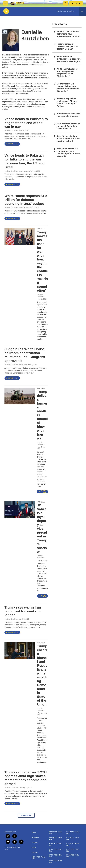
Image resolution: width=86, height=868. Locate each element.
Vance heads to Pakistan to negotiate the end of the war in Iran (26, 123)
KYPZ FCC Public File (73, 856)
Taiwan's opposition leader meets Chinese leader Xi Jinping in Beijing (67, 102)
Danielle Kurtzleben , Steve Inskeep (17, 171)
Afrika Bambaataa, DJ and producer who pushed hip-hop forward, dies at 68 (69, 152)
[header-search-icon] (66, 3)
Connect (35, 853)
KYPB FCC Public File (56, 844)
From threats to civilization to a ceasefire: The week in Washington (69, 59)
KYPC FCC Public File (56, 850)
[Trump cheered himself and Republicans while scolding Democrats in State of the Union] (20, 650)
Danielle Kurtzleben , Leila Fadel (16, 365)
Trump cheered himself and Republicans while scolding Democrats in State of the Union (42, 675)
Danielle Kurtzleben (11, 131)
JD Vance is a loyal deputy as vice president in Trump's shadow (42, 529)
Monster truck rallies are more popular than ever (69, 115)
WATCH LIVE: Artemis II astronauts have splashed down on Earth (69, 34)
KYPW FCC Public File (73, 844)
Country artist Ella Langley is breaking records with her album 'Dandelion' (68, 87)
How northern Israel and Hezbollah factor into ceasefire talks (68, 126)
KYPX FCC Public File (73, 850)
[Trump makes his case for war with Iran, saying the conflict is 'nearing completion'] (20, 236)
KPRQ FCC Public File (56, 839)
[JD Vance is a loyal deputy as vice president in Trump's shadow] (20, 510)
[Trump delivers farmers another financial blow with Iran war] (20, 396)
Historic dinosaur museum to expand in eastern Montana (67, 46)
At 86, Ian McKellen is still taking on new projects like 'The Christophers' (67, 73)
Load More (26, 815)
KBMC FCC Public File (56, 833)
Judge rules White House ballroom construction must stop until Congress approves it (25, 355)
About (34, 848)
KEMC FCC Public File (38, 858)
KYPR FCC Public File (73, 839)
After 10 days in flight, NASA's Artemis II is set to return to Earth (68, 139)
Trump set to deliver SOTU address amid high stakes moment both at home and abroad (26, 778)
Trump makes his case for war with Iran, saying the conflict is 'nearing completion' (42, 261)
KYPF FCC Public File (55, 856)
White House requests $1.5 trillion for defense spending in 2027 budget (26, 200)
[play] (6, 11)
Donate (77, 3)
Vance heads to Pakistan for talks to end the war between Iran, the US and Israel (24, 161)
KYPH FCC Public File (56, 862)
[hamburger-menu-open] (5, 3)
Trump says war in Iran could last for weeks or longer (23, 611)
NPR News (41, 229)
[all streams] (83, 11)
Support (35, 843)
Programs (35, 837)
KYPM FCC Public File (73, 833)
